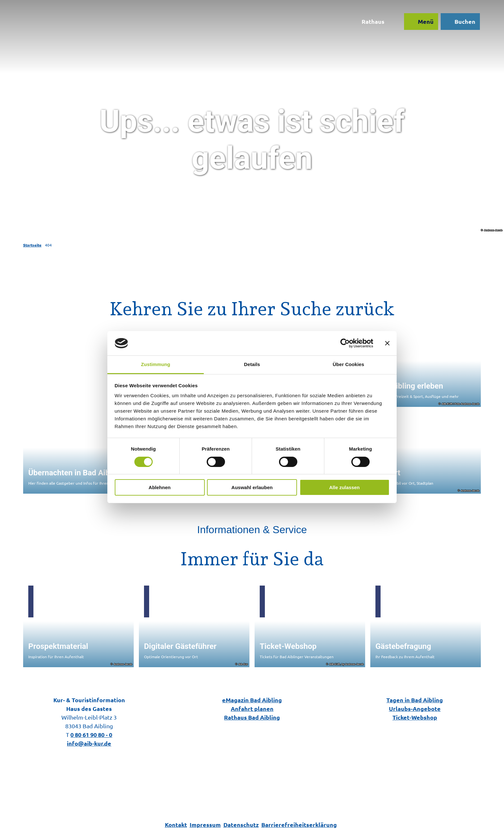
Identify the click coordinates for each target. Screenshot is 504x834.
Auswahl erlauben (252, 487)
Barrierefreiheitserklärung (299, 825)
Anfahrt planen (252, 708)
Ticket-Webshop (415, 717)
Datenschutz (241, 825)
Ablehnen (159, 487)
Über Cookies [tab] (348, 364)
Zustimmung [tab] (156, 364)
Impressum (205, 825)
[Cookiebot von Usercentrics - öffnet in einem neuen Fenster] (345, 343)
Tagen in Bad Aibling (415, 700)
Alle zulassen (344, 487)
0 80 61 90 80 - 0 (91, 735)
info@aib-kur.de (89, 743)
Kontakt (176, 825)
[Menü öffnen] (419, 23)
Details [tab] (252, 364)
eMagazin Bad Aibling (252, 700)
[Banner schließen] (387, 343)
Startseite (32, 245)
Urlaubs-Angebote (415, 708)
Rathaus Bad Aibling (252, 717)
